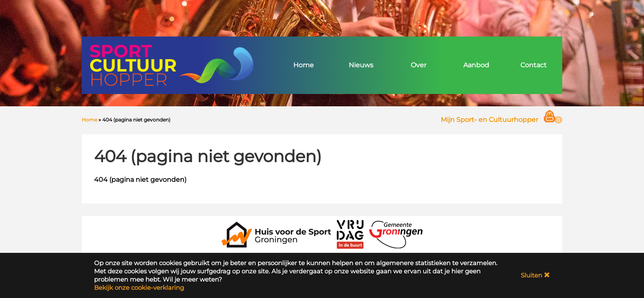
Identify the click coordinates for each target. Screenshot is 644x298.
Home (304, 65)
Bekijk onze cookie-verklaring (139, 288)
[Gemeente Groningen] (396, 234)
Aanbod (476, 65)
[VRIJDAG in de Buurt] (350, 234)
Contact (534, 65)
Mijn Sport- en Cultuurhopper (489, 120)
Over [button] (419, 65)
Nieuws (361, 65)
